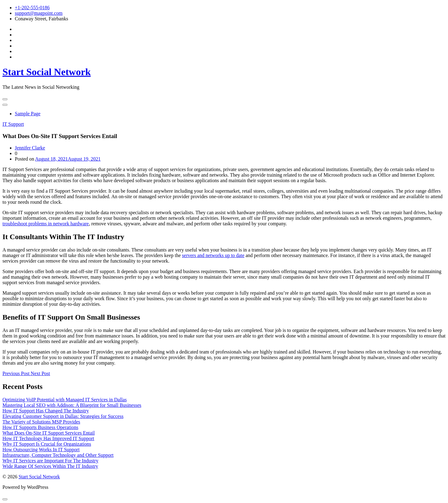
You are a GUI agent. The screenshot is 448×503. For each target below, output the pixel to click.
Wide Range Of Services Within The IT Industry (50, 466)
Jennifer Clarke (30, 148)
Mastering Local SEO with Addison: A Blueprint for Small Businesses (72, 405)
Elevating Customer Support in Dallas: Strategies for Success (63, 416)
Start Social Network (47, 72)
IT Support (13, 124)
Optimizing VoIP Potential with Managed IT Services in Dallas (65, 400)
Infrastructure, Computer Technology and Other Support (58, 455)
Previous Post (17, 373)
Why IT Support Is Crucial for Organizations (47, 444)
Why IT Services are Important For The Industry (50, 461)
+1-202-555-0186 (32, 8)
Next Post (41, 373)
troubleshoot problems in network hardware (46, 224)
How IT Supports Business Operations (40, 427)
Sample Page (28, 114)
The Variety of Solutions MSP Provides (41, 422)
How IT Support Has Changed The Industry (46, 411)
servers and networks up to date (213, 255)
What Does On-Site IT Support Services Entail (49, 433)
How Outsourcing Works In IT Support (41, 450)
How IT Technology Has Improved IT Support (48, 438)
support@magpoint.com (39, 13)
